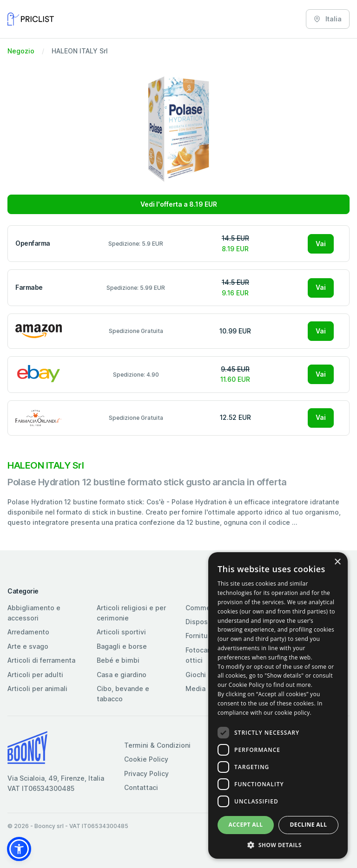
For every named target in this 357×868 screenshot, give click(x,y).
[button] (19, 849)
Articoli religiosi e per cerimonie (131, 613)
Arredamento (28, 632)
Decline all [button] (309, 825)
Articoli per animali (37, 689)
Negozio (21, 51)
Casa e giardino (122, 675)
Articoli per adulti (35, 675)
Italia (328, 19)
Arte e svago (28, 646)
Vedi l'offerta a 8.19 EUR (179, 204)
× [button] (337, 562)
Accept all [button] (246, 825)
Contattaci (141, 787)
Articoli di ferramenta (41, 660)
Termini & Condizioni (157, 745)
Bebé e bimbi (118, 660)
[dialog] (278, 705)
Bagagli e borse (122, 646)
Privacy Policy (146, 773)
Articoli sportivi (121, 632)
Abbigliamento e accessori (34, 613)
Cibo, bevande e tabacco (123, 694)
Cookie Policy (146, 759)
